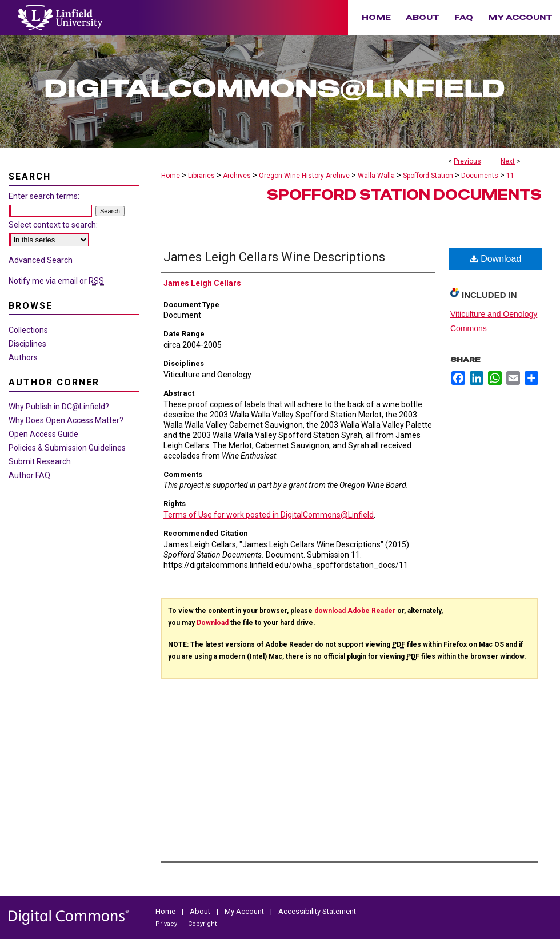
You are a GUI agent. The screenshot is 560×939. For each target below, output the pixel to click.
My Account (245, 911)
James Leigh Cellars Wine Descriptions (274, 257)
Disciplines (27, 344)
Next (508, 161)
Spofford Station (428, 176)
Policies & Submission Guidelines (67, 448)
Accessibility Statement (317, 911)
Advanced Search (41, 260)
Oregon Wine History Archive (304, 176)
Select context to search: (53, 225)
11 (510, 176)
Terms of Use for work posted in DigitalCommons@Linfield (269, 515)
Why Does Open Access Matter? (66, 420)
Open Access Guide (43, 434)
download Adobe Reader (355, 611)
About (201, 911)
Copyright (202, 924)
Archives (237, 176)
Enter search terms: (44, 196)
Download (496, 259)
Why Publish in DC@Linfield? (59, 407)
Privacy (167, 924)
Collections (28, 330)
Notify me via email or (56, 281)
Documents (480, 176)
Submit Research (40, 461)
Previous (467, 161)
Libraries (201, 176)
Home (171, 176)
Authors (23, 357)
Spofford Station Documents (404, 195)
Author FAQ (29, 475)
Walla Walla (376, 176)
